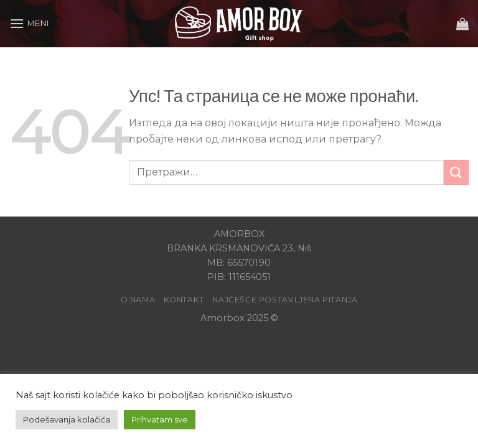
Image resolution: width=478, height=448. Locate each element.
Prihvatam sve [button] (160, 419)
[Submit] (456, 172)
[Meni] (29, 23)
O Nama (138, 300)
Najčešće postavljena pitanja (285, 300)
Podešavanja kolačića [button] (67, 419)
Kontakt (184, 300)
